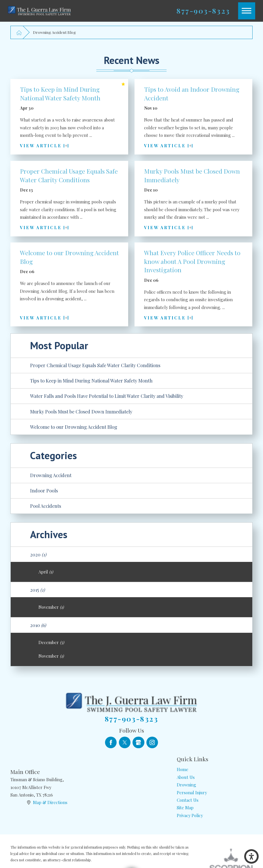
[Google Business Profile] (138, 742)
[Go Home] (19, 32)
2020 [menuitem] (38, 554)
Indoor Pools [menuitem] (44, 490)
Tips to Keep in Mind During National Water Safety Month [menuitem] (91, 380)
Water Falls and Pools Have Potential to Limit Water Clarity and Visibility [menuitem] (107, 396)
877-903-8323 (203, 11)
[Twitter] (125, 742)
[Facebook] (111, 742)
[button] (251, 856)
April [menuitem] (46, 572)
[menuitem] (215, 769)
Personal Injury (192, 792)
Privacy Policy (190, 815)
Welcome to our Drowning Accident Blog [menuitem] (74, 427)
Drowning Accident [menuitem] (51, 475)
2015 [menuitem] (37, 590)
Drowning (186, 785)
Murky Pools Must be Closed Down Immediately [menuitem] (81, 411)
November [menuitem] (51, 607)
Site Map (185, 808)
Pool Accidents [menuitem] (46, 506)
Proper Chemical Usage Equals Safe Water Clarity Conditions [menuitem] (95, 365)
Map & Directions (50, 802)
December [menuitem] (51, 642)
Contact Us (188, 800)
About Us (186, 777)
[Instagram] (152, 742)
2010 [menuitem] (38, 625)
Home (183, 769)
